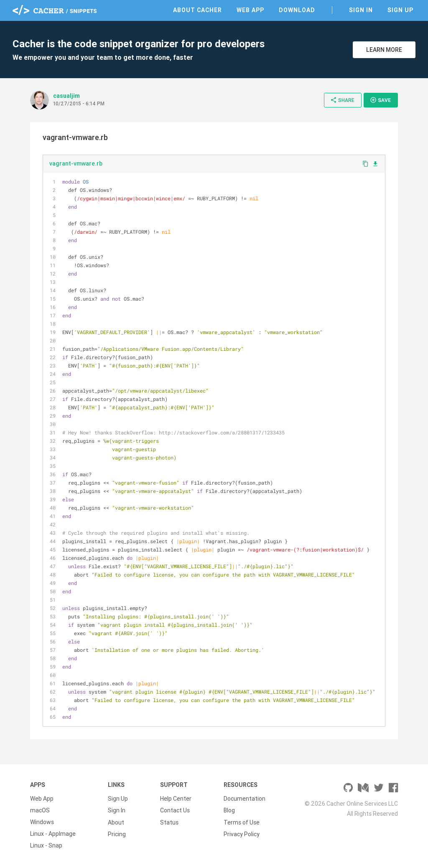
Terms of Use (242, 822)
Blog (229, 810)
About (116, 822)
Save (380, 100)
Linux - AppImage (53, 834)
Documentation (245, 799)
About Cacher (197, 10)
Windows (42, 822)
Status (169, 822)
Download (297, 10)
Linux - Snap (46, 845)
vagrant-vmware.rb (76, 163)
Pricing (117, 834)
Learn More (384, 50)
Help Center (176, 799)
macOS (40, 810)
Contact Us (175, 810)
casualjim (66, 96)
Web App (250, 10)
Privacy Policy (242, 834)
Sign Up (400, 10)
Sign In (361, 10)
